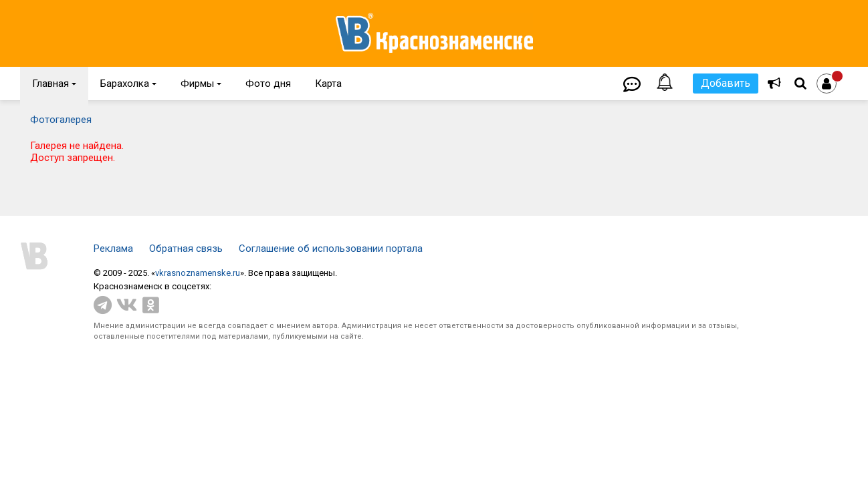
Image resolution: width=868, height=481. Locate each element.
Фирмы (201, 84)
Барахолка (128, 84)
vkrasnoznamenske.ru (198, 273)
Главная (54, 84)
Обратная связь (186, 249)
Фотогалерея (61, 120)
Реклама (113, 249)
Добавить (726, 83)
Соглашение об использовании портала (331, 249)
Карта (328, 84)
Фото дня (268, 84)
